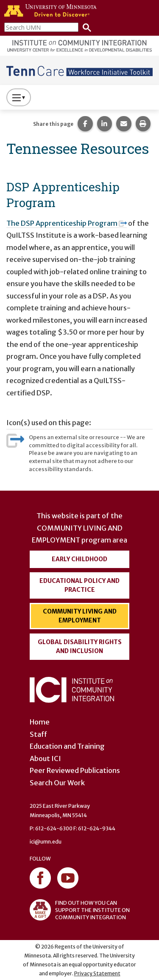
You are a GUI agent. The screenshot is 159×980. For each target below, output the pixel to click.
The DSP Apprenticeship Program (67, 223)
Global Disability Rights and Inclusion (80, 646)
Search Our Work (57, 783)
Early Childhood (79, 559)
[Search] (85, 27)
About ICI (45, 758)
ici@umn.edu (46, 842)
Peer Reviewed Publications (75, 770)
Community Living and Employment (80, 616)
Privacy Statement (97, 973)
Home (40, 722)
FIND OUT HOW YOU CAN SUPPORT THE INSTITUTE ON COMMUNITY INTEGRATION (80, 910)
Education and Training (67, 746)
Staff (38, 734)
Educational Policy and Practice (79, 585)
